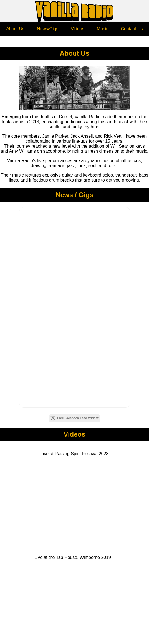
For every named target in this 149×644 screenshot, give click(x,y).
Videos (78, 29)
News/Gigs (48, 29)
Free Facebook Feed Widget (74, 418)
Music (103, 29)
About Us (15, 29)
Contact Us (132, 29)
